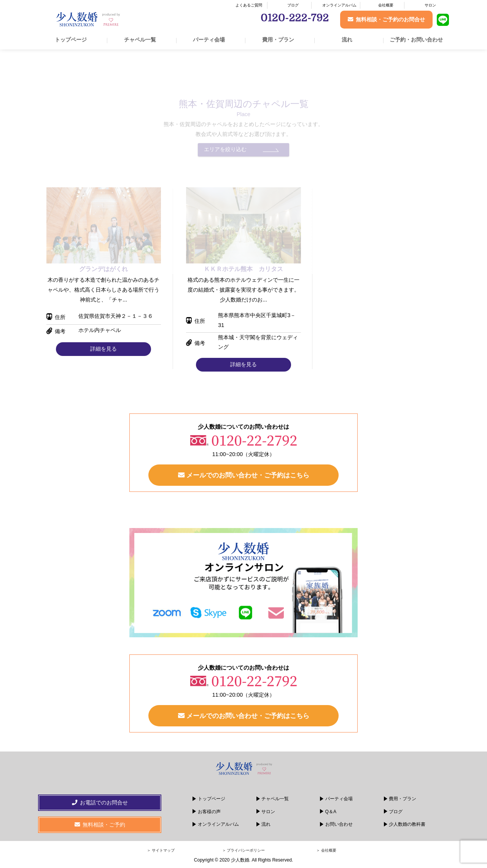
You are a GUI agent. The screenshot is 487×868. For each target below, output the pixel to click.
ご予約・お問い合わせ (416, 40)
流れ (347, 40)
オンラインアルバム (339, 5)
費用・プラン (278, 40)
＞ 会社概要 (326, 850)
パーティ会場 (209, 40)
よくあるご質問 (249, 5)
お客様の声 (209, 812)
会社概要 (386, 5)
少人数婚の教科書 (407, 824)
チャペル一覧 (140, 40)
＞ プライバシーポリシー (244, 850)
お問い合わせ (339, 824)
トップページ (71, 40)
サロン (430, 5)
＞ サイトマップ (161, 850)
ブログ (293, 5)
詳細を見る (103, 349)
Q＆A (331, 812)
